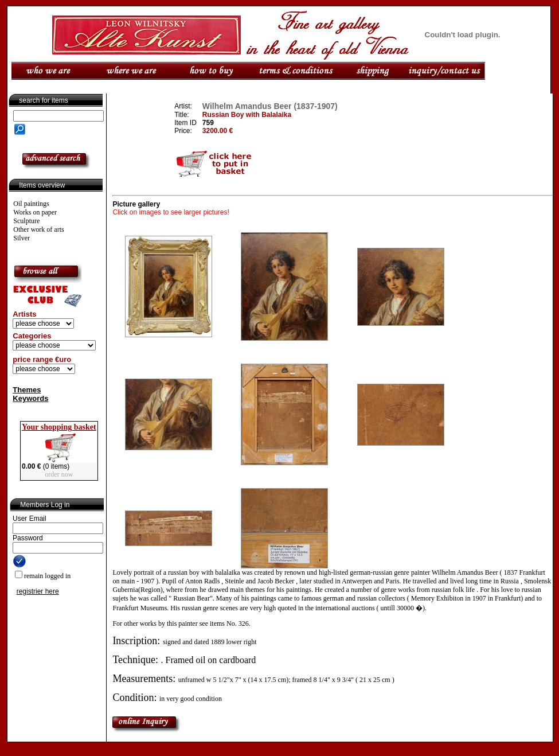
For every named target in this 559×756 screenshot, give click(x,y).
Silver (21, 238)
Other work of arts (38, 229)
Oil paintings (31, 204)
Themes (27, 390)
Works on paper (35, 212)
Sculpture (26, 221)
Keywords (30, 398)
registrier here (38, 591)
